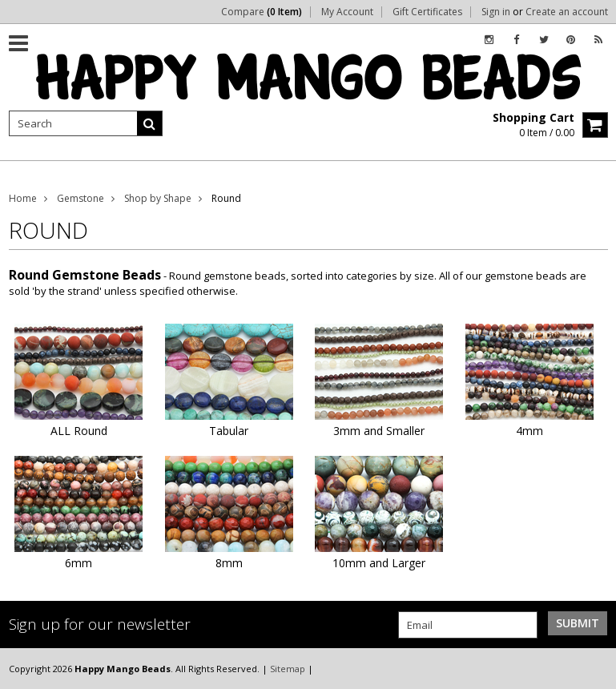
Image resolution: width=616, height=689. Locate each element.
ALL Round (79, 431)
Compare (262, 12)
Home (23, 198)
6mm (79, 563)
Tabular (229, 431)
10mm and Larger (379, 563)
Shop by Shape (158, 198)
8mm (229, 563)
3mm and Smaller (379, 431)
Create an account (567, 12)
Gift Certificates (427, 12)
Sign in (496, 12)
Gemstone (81, 198)
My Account (347, 12)
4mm (529, 431)
